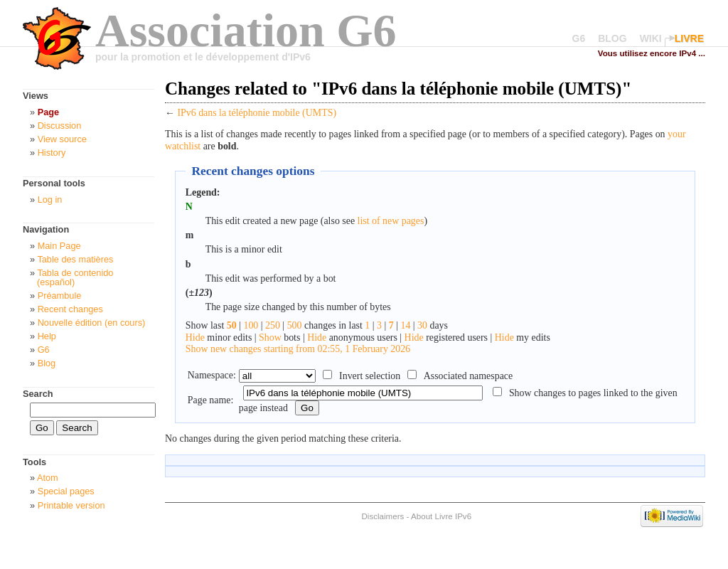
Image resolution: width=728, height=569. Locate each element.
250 (273, 325)
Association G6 (246, 30)
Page (48, 112)
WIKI (651, 38)
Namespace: (212, 375)
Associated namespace (469, 376)
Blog (47, 363)
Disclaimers (382, 516)
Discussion (60, 126)
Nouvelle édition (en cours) (92, 323)
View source (62, 139)
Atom (48, 478)
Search (38, 394)
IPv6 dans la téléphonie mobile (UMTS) (257, 113)
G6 (579, 38)
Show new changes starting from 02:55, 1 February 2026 (298, 349)
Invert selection (370, 376)
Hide (195, 337)
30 (422, 325)
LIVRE (689, 38)
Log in (50, 200)
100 (251, 325)
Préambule (60, 296)
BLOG (612, 38)
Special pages (66, 491)
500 (295, 325)
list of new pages (391, 221)
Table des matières (75, 259)
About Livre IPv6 (441, 516)
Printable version (71, 505)
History (52, 153)
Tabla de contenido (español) (75, 277)
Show (270, 337)
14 (405, 325)
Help (47, 336)
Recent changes (70, 309)
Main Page (59, 246)
